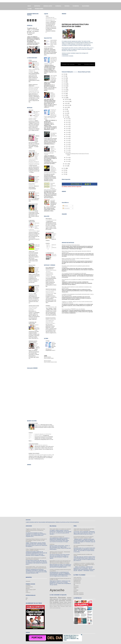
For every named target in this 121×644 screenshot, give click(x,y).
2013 (65, 96)
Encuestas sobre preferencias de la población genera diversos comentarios (36, 559)
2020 (65, 82)
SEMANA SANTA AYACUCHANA (33, 342)
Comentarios (66, 208)
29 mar (67, 123)
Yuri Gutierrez (63, 599)
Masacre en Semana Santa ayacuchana (71, 245)
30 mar (67, 121)
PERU (30, 175)
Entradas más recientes (68, 64)
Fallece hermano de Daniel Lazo (57, 537)
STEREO (48, 306)
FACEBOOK (76, 6)
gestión (75, 591)
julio (66, 109)
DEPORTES (37, 6)
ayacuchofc (31, 243)
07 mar (67, 150)
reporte (53, 342)
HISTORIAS (49, 219)
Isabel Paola (37, 425)
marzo (66, 117)
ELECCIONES (86, 6)
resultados (28, 585)
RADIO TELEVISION (34, 454)
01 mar (67, 161)
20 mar (67, 134)
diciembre (67, 99)
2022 (65, 78)
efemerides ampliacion (79, 594)
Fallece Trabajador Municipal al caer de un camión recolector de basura (35, 550)
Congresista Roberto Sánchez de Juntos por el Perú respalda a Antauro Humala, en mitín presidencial (36, 540)
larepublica (76, 587)
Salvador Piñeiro (63, 602)
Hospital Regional (60, 605)
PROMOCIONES (39, 9)
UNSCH (48, 243)
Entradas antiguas (89, 64)
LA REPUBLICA (50, 253)
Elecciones (62, 597)
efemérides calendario (79, 593)
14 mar (67, 140)
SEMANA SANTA (48, 6)
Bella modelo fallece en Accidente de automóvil (60, 529)
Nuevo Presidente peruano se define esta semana (53, 95)
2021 (65, 80)
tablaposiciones (29, 587)
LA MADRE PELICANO (51, 220)
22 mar (67, 130)
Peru (51, 602)
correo (75, 589)
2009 (65, 170)
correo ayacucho (77, 577)
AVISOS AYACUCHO (34, 306)
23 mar (67, 129)
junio (66, 111)
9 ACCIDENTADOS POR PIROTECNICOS (54, 135)
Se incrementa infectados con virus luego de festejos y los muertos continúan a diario (50, 61)
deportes (28, 588)
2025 (65, 76)
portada (57, 608)
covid (67, 604)
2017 (65, 88)
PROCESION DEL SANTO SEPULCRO (37, 270)
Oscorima (69, 601)
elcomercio (76, 586)
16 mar (67, 138)
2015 (65, 92)
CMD (27, 591)
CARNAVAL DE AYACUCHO (33, 323)
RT (26, 599)
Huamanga (59, 604)
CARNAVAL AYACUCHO (32, 221)
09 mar (67, 146)
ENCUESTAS (32, 192)
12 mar (67, 144)
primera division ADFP (31, 590)
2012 (65, 98)
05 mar (67, 157)
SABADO (55, 607)
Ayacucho (31, 110)
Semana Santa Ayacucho (32, 266)
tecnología (76, 590)
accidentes (56, 602)
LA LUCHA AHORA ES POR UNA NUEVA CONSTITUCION (51, 292)
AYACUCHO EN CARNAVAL (41, 445)
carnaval (64, 604)
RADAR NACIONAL (51, 318)
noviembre (67, 101)
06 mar (67, 152)
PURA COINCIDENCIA (33, 61)
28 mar (67, 125)
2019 (65, 84)
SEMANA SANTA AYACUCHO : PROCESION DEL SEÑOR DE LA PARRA (60, 553)
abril (66, 115)
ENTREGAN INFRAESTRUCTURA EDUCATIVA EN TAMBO (75, 25)
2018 (65, 86)
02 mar (67, 159)
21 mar (67, 132)
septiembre (67, 105)
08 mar (67, 148)
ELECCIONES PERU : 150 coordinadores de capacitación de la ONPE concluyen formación (36, 567)
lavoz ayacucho (77, 583)
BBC (27, 598)
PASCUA (51, 607)
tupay (59, 608)
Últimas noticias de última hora (33, 85)
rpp (74, 584)
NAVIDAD (67, 6)
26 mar (67, 127)
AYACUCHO (32, 135)
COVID (47, 341)
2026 (65, 74)
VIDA (47, 16)
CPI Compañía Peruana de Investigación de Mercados (74, 273)
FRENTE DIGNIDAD (51, 289)
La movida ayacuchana (67, 605)
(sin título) (53, 200)
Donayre (54, 604)
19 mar (67, 136)
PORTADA (52, 544)
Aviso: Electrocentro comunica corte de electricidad (33, 309)
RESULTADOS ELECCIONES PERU (49, 358)
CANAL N (28, 592)
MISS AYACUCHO (33, 204)
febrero (66, 164)
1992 (65, 172)
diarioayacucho (77, 582)
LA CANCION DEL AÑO (51, 307)
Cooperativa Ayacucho (34, 285)
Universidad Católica (64, 607)
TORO (59, 607)
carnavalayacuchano (33, 444)
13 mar (67, 142)
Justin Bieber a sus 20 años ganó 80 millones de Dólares (40, 455)
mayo (66, 113)
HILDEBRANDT (50, 232)
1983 (65, 174)
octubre (66, 103)
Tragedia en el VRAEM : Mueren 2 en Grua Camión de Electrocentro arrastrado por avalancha (35, 530)
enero (66, 166)
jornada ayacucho (78, 579)
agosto (66, 107)
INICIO (29, 6)
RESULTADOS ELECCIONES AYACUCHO (50, 361)
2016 (65, 90)
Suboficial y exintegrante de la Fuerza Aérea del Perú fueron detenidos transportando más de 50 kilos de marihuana (34, 90)
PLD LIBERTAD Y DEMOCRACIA (50, 268)
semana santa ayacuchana (57, 601)
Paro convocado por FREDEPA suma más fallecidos (73, 309)
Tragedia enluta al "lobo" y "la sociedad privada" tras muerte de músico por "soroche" (33, 31)
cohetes (69, 599)
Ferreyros (54, 605)
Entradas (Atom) (81, 68)
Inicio (79, 64)
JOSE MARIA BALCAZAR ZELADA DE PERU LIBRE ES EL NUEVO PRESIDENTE (50, 44)
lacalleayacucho (77, 580)
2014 (65, 94)
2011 (65, 168)
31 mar (67, 119)
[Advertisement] (80, 18)
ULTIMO (30, 9)
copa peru (28, 581)
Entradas (65, 206)
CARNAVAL (58, 6)
